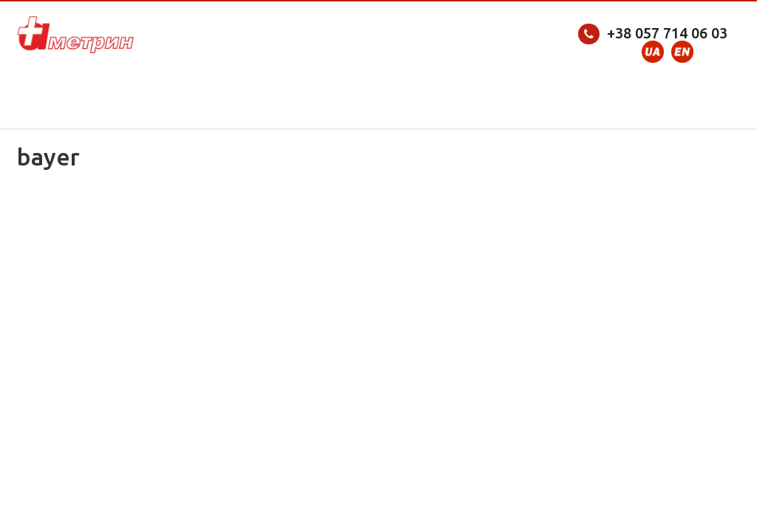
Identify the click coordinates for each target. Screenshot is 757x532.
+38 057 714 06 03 (667, 33)
